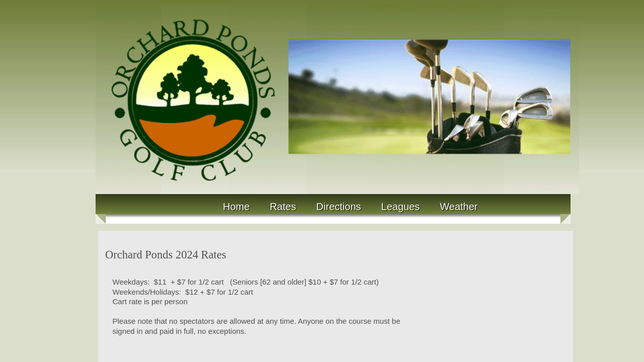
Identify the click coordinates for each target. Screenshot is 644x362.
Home (236, 207)
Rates (283, 207)
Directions (339, 207)
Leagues (401, 207)
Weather (459, 207)
